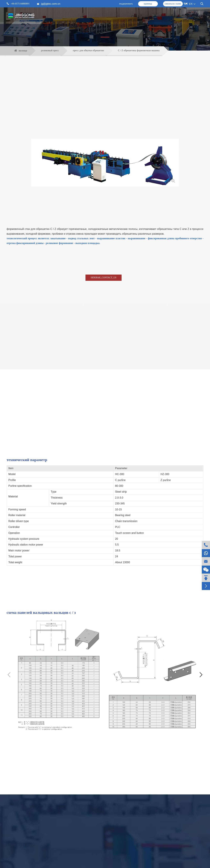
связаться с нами (173, 4)
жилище (23, 51)
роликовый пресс (50, 50)
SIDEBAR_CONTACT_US (104, 278)
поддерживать (126, 4)
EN (191, 4)
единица (148, 4)
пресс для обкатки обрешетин (88, 50)
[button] (201, 675)
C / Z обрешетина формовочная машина (139, 50)
